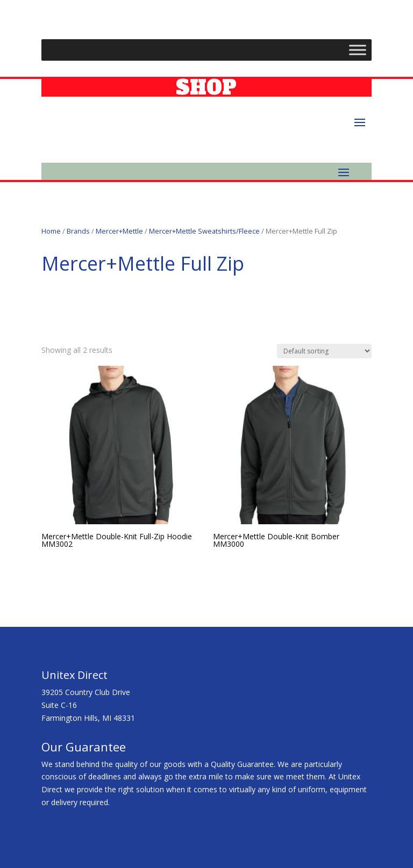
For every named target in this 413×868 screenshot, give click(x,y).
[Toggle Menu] (358, 50)
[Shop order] (324, 351)
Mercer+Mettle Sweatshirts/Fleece (204, 231)
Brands (78, 231)
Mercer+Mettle (119, 231)
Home (51, 231)
